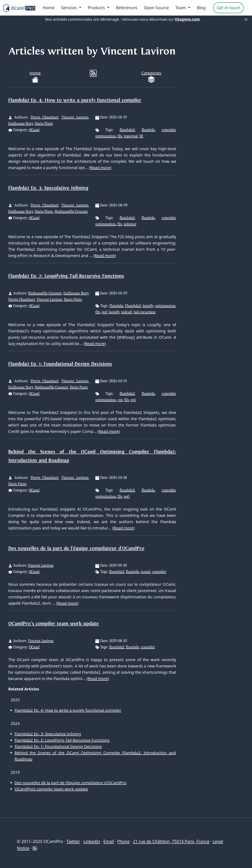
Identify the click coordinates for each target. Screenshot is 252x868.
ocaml (145, 572)
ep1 (133, 400)
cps (120, 400)
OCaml (34, 130)
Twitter (73, 841)
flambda (148, 130)
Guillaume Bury (21, 124)
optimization (106, 136)
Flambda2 (133, 306)
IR (141, 136)
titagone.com (187, 19)
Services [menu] (69, 8)
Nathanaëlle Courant (71, 211)
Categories (151, 77)
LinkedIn (92, 841)
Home (49, 8)
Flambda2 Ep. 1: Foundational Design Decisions (60, 364)
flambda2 (127, 130)
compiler (169, 130)
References (127, 8)
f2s (120, 136)
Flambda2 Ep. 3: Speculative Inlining (48, 188)
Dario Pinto (44, 124)
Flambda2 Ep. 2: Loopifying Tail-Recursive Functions (66, 276)
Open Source (156, 8)
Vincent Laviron (75, 117)
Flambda (116, 306)
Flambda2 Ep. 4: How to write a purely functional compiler (75, 100)
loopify (148, 306)
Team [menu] (181, 8)
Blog (201, 8)
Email (109, 841)
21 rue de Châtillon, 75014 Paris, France (171, 841)
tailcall (127, 312)
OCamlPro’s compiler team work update (54, 624)
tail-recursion (144, 312)
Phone (123, 841)
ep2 (104, 312)
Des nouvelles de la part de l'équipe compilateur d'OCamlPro (76, 548)
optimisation (106, 224)
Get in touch (228, 8)
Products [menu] (97, 8)
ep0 (127, 496)
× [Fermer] (246, 19)
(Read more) (100, 168)
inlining (130, 224)
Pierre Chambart (44, 117)
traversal (131, 136)
